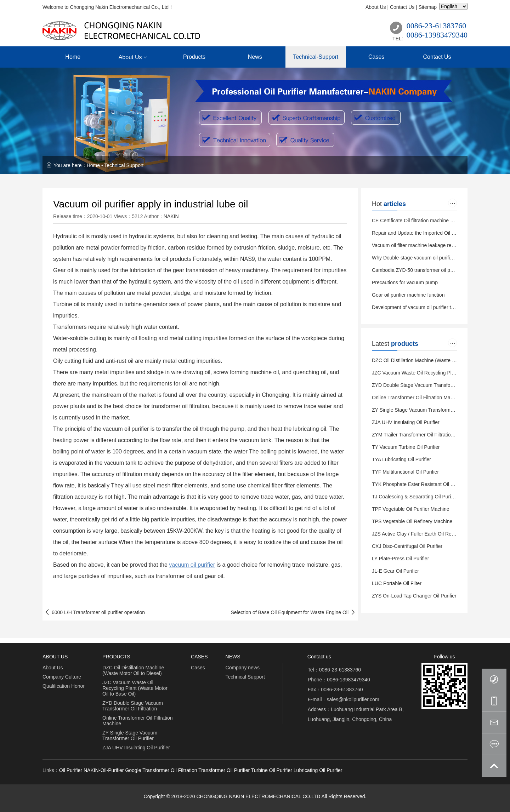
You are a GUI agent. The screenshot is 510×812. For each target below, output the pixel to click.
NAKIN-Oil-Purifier (104, 770)
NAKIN (171, 216)
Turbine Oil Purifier (272, 770)
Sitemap (428, 7)
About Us (376, 7)
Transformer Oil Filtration (170, 770)
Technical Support (124, 165)
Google (133, 770)
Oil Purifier (71, 770)
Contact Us (402, 7)
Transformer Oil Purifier (224, 770)
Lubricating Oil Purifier (318, 770)
